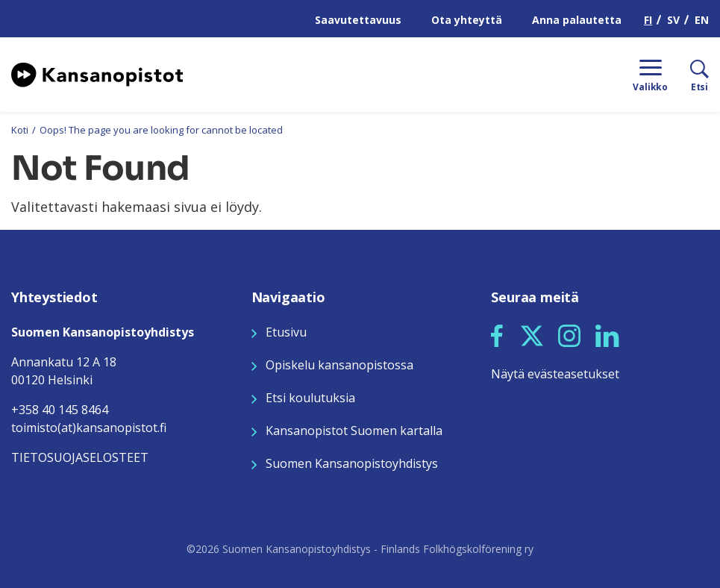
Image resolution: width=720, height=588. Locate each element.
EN (702, 20)
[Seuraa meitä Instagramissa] (569, 334)
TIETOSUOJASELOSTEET (80, 457)
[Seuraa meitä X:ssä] (532, 334)
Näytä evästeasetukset (555, 374)
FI (648, 20)
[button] (497, 336)
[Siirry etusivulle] (97, 73)
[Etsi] (688, 75)
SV (673, 20)
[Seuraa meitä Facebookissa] (497, 334)
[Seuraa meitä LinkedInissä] (607, 334)
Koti (20, 130)
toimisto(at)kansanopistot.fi (89, 428)
